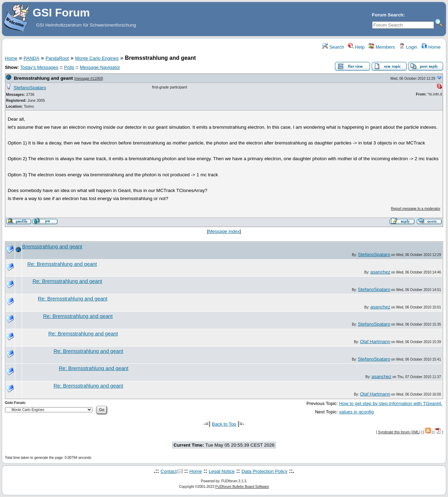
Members (382, 47)
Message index (224, 231)
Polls (69, 67)
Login (408, 47)
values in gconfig (356, 412)
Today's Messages (39, 67)
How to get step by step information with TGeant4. (391, 403)
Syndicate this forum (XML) (399, 432)
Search (333, 47)
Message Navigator (100, 67)
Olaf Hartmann (375, 342)
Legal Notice (222, 471)
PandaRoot (57, 58)
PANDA (31, 58)
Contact (169, 471)
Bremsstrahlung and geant (43, 78)
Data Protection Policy (264, 471)
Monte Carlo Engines (97, 58)
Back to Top (224, 424)
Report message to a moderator (416, 209)
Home (431, 47)
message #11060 (89, 79)
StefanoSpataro (30, 88)
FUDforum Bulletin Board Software (242, 487)
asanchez (380, 272)
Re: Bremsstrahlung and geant (62, 264)
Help (356, 47)
